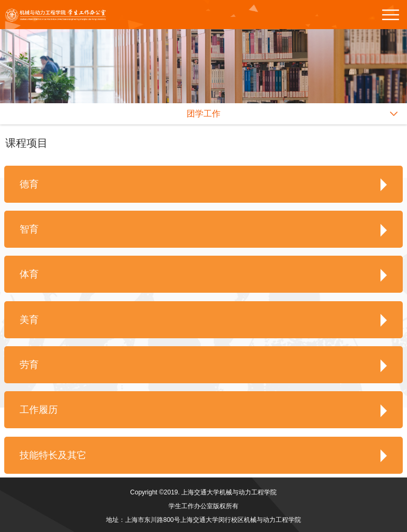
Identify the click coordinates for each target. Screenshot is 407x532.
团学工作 (203, 114)
